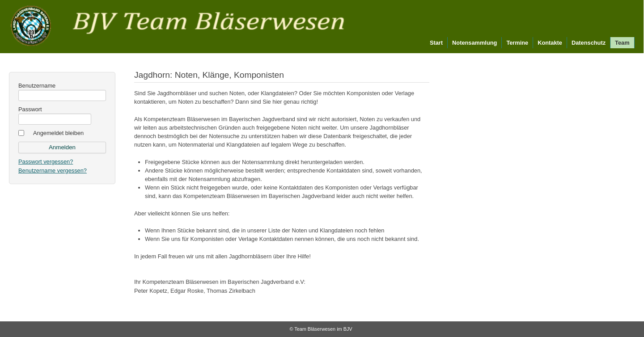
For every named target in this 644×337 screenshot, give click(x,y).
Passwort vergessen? (46, 162)
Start (436, 43)
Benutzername (37, 86)
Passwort (30, 109)
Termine (517, 43)
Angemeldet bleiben (58, 133)
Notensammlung (475, 43)
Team (622, 43)
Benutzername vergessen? (53, 171)
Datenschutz (589, 43)
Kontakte (550, 43)
